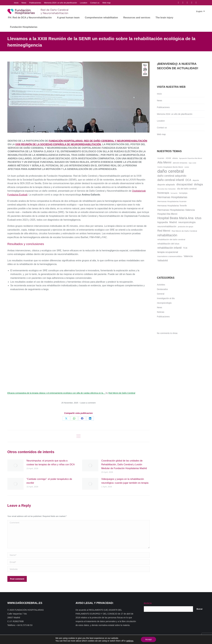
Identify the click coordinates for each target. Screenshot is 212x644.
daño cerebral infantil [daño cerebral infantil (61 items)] (171, 180)
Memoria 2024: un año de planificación (175, 114)
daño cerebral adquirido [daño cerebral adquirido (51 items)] (172, 176)
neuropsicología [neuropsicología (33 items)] (187, 222)
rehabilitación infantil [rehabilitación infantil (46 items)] (169, 248)
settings (130, 641)
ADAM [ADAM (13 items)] (168, 158)
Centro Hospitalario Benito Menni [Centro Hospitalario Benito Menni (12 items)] (170, 167)
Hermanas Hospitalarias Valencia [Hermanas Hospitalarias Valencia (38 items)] (176, 210)
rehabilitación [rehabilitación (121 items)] (167, 235)
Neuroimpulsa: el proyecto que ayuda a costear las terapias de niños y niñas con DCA (51, 463)
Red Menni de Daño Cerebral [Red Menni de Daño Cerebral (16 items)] (184, 231)
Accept (148, 639)
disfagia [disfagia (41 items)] (198, 184)
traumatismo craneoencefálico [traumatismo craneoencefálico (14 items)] (170, 256)
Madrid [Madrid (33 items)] (173, 222)
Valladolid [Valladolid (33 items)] (163, 260)
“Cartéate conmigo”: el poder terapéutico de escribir (49, 481)
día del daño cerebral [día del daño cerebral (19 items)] (187, 189)
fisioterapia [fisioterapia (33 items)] (163, 193)
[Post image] (15, 465)
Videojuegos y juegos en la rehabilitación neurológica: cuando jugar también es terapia (125, 481)
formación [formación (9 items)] (174, 193)
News (160, 101)
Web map (161, 134)
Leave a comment (88, 403)
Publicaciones (163, 107)
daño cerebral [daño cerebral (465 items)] (171, 171)
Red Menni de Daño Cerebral (122, 393)
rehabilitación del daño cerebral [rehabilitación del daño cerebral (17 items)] (171, 239)
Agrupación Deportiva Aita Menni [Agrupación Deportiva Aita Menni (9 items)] (191, 158)
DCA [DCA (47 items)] (188, 180)
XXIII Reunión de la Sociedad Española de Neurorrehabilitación (58, 144)
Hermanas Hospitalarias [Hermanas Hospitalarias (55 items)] (172, 197)
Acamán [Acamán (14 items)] (161, 158)
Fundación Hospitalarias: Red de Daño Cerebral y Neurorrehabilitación (98, 141)
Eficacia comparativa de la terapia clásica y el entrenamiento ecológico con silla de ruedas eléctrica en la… (57, 393)
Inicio (159, 94)
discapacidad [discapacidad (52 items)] (184, 184)
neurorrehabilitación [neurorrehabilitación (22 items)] (167, 226)
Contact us (162, 128)
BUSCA (148, 603)
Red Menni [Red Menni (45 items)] (164, 231)
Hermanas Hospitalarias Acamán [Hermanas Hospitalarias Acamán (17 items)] (172, 201)
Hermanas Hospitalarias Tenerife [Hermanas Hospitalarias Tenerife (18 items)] (172, 206)
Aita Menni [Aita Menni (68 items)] (164, 162)
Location (161, 121)
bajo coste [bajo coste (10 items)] (192, 163)
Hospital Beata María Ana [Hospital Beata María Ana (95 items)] (175, 218)
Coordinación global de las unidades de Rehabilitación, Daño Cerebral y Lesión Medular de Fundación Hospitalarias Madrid (124, 464)
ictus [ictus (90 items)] (198, 218)
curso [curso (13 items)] (187, 167)
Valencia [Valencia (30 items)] (188, 256)
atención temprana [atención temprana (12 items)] (180, 163)
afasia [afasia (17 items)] (175, 158)
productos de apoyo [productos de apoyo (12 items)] (185, 227)
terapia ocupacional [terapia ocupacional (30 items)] (168, 252)
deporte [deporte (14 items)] (196, 180)
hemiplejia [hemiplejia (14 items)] (183, 193)
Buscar (200, 609)
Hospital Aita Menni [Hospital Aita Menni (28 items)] (167, 214)
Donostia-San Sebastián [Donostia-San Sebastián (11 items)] (167, 189)
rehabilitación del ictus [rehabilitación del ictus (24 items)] (168, 244)
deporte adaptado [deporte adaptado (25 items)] (166, 185)
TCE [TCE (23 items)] (185, 248)
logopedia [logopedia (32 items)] (163, 222)
